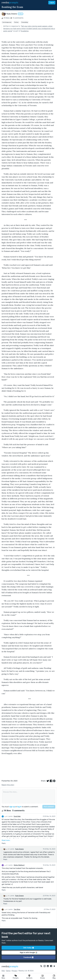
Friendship (25, 22)
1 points (9, 816)
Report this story (8, 785)
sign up (12, 807)
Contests (29, 978)
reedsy (10, 966)
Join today (28, 948)
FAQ (3, 971)
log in (19, 807)
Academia (25, 31)
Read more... (6, 840)
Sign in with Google (28, 953)
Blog (54, 978)
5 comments (17, 18)
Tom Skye (17, 909)
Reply (4, 843)
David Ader (17, 816)
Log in (52, 3)
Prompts (16, 978)
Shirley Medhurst (19, 865)
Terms (8, 971)
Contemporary (7, 22)
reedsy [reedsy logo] (10, 3)
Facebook (28, 957)
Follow (20, 14)
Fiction (16, 22)
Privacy (15, 971)
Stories (43, 978)
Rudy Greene (19, 849)
